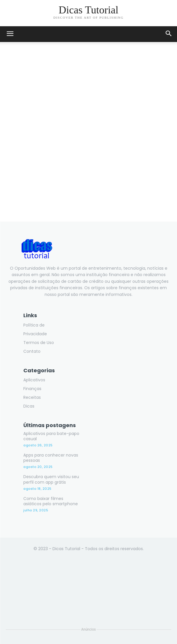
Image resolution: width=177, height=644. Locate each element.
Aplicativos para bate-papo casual (51, 436)
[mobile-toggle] (10, 34)
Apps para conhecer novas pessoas (51, 458)
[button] (169, 34)
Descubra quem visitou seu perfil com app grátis (51, 479)
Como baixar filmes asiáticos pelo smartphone (51, 501)
